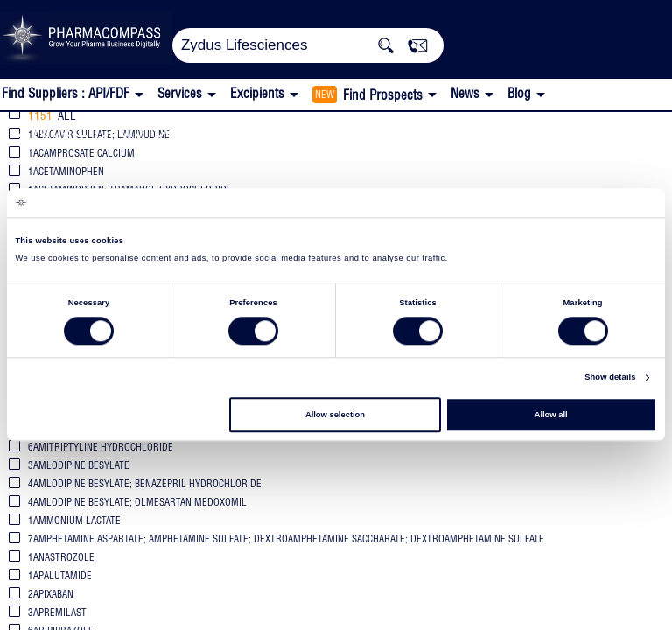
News (465, 93)
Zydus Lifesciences (101, 128)
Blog (519, 93)
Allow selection (335, 415)
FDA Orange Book (287, 130)
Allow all (551, 415)
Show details (610, 378)
